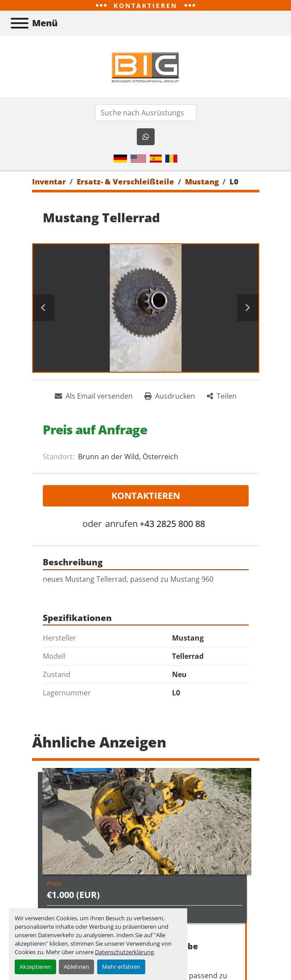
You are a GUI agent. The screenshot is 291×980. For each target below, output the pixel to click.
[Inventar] (49, 182)
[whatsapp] (146, 137)
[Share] (222, 396)
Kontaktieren (146, 496)
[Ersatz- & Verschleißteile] (125, 182)
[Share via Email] (94, 396)
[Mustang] (202, 182)
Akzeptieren (35, 967)
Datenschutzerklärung (124, 952)
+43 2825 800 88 (172, 524)
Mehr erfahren (121, 967)
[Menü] (20, 23)
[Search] (146, 113)
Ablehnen (76, 967)
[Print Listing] (170, 396)
